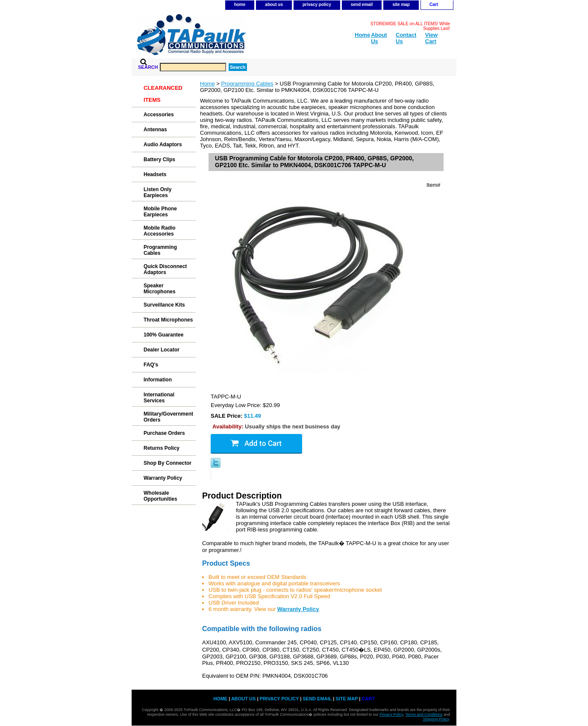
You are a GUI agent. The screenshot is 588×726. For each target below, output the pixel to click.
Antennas (155, 130)
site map (401, 4)
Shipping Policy (436, 719)
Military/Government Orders (168, 417)
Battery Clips (159, 159)
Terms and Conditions (424, 714)
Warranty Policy (163, 478)
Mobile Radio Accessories (160, 231)
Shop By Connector (168, 463)
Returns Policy (162, 448)
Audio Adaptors (163, 145)
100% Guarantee (163, 335)
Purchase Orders (164, 433)
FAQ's (151, 365)
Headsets (155, 174)
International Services (159, 398)
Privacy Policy (391, 714)
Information (158, 380)
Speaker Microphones (160, 289)
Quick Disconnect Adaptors (165, 269)
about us (274, 4)
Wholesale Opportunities (160, 496)
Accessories (159, 115)
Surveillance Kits (164, 305)
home (240, 4)
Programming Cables (247, 84)
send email (362, 4)
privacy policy (317, 4)
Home (207, 84)
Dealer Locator (162, 350)
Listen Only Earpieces (157, 192)
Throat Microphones (168, 320)
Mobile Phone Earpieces (160, 212)
